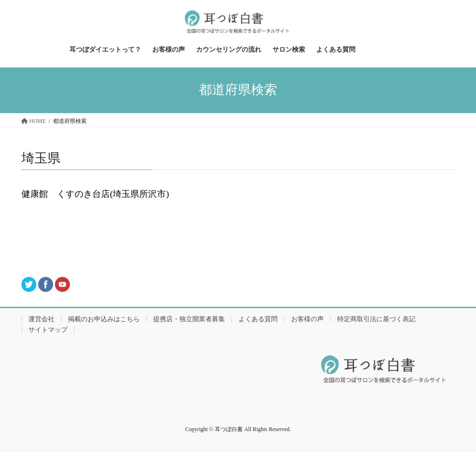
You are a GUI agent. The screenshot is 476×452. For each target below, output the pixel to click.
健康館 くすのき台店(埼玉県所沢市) (95, 194)
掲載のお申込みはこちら (104, 319)
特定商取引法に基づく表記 (376, 319)
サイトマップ (48, 330)
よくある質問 (258, 319)
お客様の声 (307, 319)
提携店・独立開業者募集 (189, 319)
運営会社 (41, 319)
